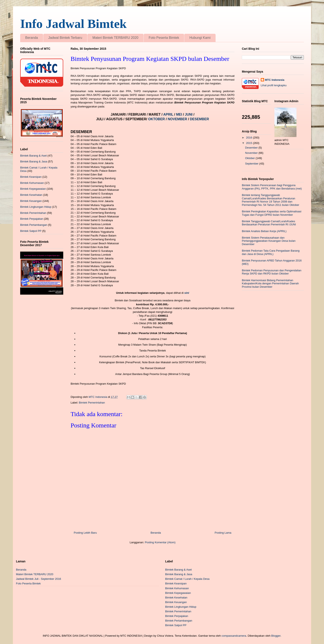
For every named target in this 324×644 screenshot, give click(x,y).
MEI (180, 114)
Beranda (32, 38)
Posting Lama (223, 533)
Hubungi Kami (200, 38)
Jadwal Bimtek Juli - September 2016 (39, 579)
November (252, 153)
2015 (250, 143)
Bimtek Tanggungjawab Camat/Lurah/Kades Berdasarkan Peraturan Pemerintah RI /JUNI (269, 223)
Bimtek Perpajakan (32, 219)
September (252, 164)
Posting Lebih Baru (85, 533)
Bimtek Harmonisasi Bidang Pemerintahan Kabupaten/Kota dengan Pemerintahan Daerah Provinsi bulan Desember (270, 283)
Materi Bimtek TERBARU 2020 (115, 38)
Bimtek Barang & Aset (33, 156)
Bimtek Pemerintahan (92, 403)
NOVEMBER (177, 119)
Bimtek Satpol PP (31, 231)
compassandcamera (234, 636)
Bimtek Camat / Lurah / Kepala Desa (187, 579)
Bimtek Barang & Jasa (34, 161)
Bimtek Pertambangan (34, 225)
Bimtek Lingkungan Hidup (36, 207)
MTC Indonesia (275, 80)
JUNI (189, 114)
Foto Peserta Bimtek (164, 38)
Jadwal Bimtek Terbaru (65, 38)
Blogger (276, 636)
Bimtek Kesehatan (31, 195)
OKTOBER (157, 119)
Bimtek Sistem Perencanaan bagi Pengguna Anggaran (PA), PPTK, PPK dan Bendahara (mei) (272, 187)
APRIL (169, 114)
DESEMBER (200, 119)
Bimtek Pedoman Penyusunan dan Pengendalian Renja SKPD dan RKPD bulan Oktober (272, 272)
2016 (250, 138)
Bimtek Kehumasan (32, 183)
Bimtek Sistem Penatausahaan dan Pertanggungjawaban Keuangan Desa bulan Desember (269, 241)
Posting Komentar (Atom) (160, 542)
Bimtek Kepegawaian (33, 189)
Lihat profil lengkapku (274, 85)
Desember (252, 148)
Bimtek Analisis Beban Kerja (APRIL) (264, 231)
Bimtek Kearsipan (31, 177)
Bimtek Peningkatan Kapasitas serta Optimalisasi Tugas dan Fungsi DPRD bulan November (272, 213)
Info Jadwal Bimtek (73, 24)
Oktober (250, 158)
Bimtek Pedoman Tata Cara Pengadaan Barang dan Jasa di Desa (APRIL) (271, 252)
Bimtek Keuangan (31, 201)
